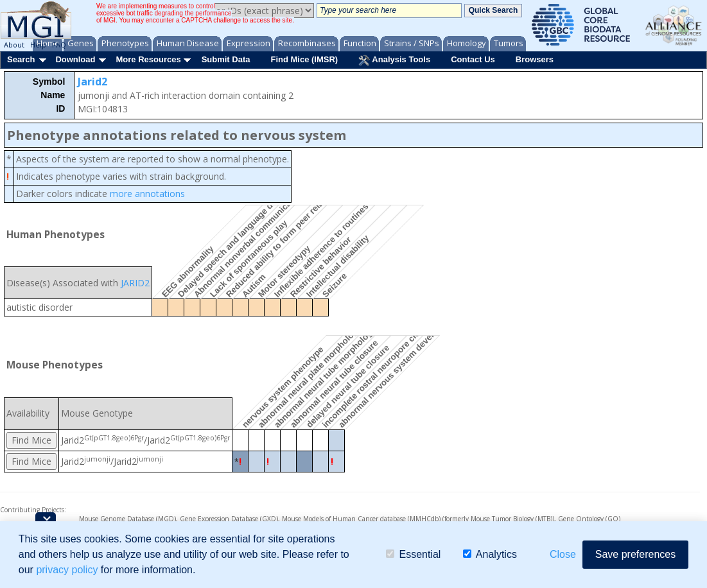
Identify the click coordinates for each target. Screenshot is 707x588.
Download (75, 59)
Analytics (490, 554)
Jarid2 (92, 82)
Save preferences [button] (635, 554)
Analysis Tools (394, 60)
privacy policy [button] (67, 570)
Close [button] (563, 554)
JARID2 (135, 283)
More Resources (148, 59)
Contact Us (473, 59)
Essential (413, 554)
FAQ (59, 45)
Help (38, 45)
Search (21, 59)
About (14, 45)
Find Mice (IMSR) (304, 59)
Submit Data (226, 59)
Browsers (535, 59)
